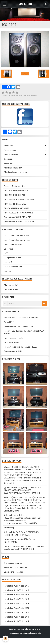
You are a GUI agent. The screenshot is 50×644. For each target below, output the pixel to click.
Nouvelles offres (11, 289)
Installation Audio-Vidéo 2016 (16, 590)
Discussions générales (13, 572)
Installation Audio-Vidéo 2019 (16, 604)
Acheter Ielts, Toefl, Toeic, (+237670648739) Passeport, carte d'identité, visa (23, 534)
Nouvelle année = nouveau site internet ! (21, 318)
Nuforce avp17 (10, 528)
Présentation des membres (16, 567)
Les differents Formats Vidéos (17, 240)
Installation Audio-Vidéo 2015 (16, 586)
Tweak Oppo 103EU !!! (13, 351)
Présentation (10, 163)
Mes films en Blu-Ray (13, 168)
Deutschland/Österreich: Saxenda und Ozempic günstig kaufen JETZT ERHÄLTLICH (24, 548)
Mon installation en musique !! (17, 172)
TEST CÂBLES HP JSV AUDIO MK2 (18, 213)
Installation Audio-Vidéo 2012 (16, 612)
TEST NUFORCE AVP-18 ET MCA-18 (19, 199)
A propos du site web (13, 563)
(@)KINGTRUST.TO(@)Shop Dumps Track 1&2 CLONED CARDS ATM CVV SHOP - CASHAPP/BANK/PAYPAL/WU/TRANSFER (23, 490)
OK (45, 304)
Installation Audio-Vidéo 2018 (16, 599)
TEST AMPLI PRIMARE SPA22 (17, 208)
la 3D (6, 253)
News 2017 (9, 322)
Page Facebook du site (14, 338)
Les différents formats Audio (16, 236)
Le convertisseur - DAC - (14, 267)
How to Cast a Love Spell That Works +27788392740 (19, 541)
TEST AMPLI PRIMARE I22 (15, 204)
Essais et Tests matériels (15, 186)
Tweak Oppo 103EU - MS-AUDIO (18, 217)
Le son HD (8, 262)
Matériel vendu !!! (11, 285)
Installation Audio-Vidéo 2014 (16, 621)
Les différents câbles (13, 244)
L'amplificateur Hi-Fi (12, 258)
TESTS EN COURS (12, 342)
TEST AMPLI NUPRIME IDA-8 (16, 191)
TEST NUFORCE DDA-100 (15, 195)
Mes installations (11, 155)
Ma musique (9, 146)
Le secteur (9, 249)
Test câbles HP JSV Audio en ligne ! (19, 326)
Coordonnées (10, 159)
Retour (25, 74)
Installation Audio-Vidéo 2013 (16, 617)
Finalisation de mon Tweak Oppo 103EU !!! (22, 347)
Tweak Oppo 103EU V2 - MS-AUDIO (19, 222)
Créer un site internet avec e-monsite (25, 629)
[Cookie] (5, 639)
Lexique (7, 271)
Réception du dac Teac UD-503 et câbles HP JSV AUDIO (24, 332)
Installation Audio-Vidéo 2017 (16, 595)
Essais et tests (10, 150)
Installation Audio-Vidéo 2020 (16, 608)
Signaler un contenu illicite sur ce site (25, 633)
